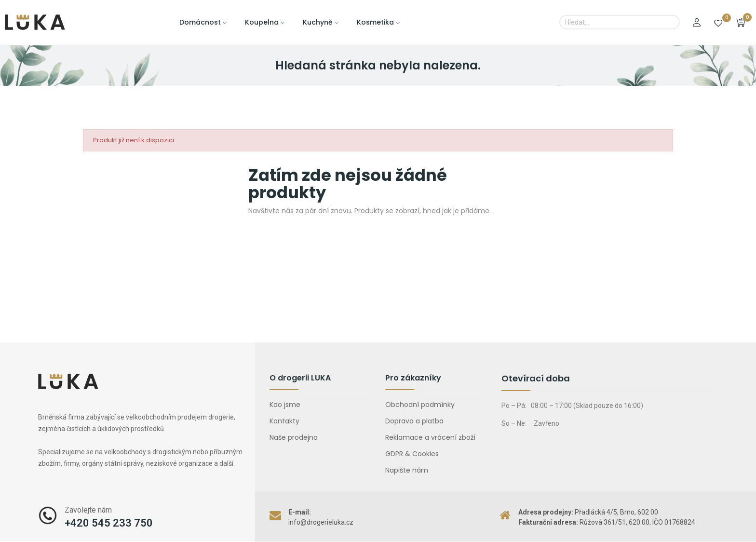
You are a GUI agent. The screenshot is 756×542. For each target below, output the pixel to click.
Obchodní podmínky (420, 405)
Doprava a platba (414, 421)
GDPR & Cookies (412, 454)
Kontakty (284, 421)
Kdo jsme (285, 405)
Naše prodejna (294, 437)
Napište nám (407, 470)
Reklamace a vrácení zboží (430, 437)
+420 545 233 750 (109, 523)
